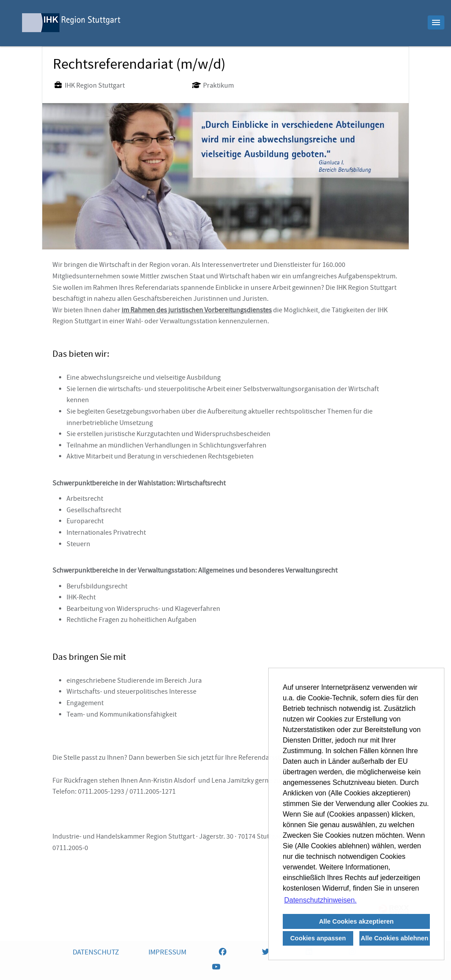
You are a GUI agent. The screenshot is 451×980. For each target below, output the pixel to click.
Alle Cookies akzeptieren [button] (356, 921)
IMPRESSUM (167, 953)
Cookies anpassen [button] (318, 938)
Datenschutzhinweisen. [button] (320, 900)
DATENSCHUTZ (96, 953)
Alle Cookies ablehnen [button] (395, 938)
